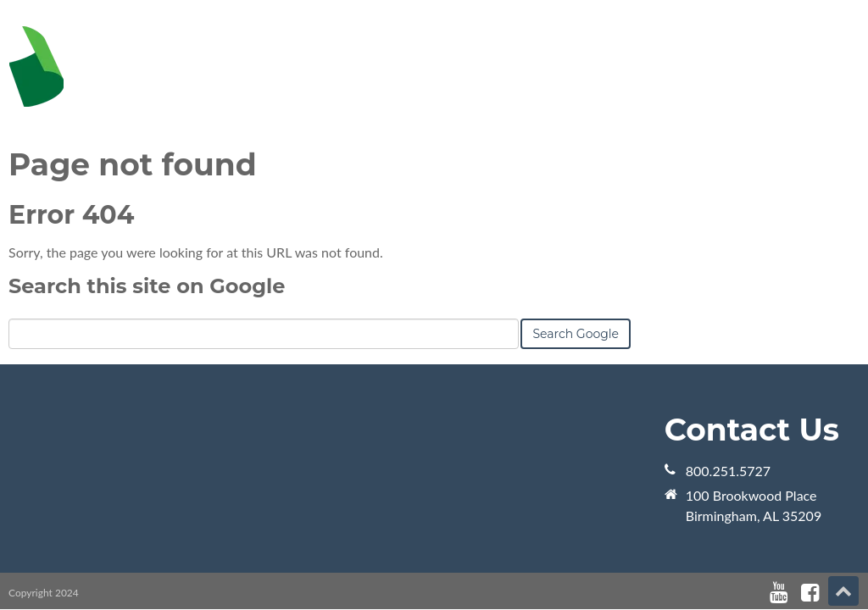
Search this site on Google (147, 286)
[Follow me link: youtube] (779, 593)
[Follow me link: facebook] (810, 593)
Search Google (576, 334)
